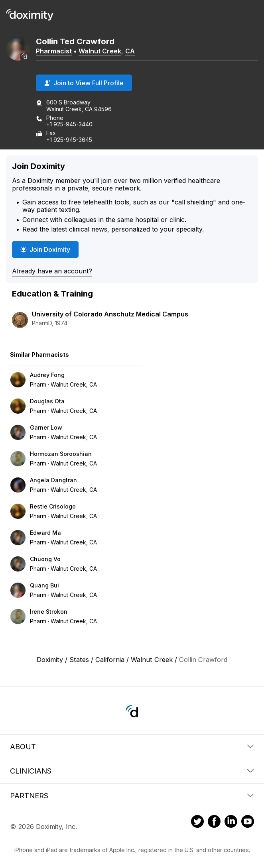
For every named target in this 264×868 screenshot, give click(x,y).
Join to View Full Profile (84, 83)
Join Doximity (45, 249)
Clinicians (132, 771)
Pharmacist (54, 51)
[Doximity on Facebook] (214, 823)
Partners (132, 796)
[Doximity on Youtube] (248, 823)
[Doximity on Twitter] (197, 823)
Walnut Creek (100, 51)
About (132, 747)
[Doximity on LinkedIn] (231, 823)
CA (130, 51)
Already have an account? (52, 271)
